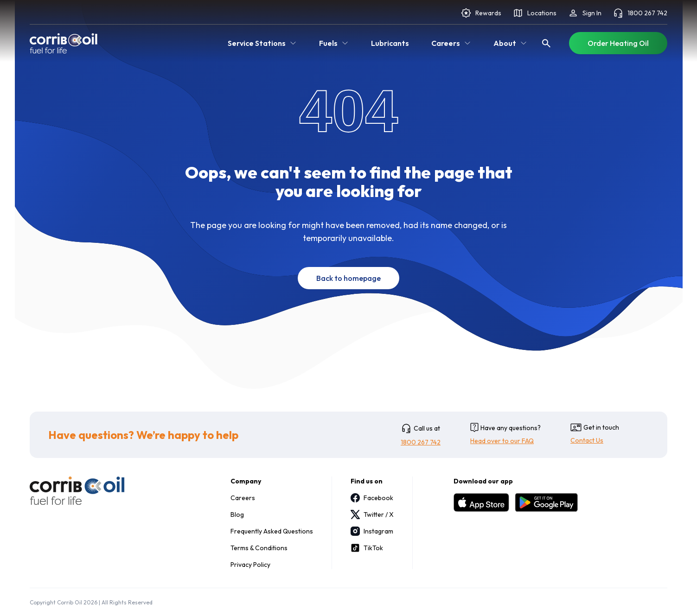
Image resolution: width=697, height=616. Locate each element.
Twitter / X (372, 514)
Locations (534, 13)
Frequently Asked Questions (272, 531)
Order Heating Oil (618, 43)
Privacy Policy (250, 565)
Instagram (372, 531)
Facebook (372, 498)
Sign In (585, 13)
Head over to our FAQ (502, 441)
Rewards (481, 13)
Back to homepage (348, 278)
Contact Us (587, 440)
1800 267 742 (640, 13)
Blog (237, 514)
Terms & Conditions (259, 548)
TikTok (367, 548)
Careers (243, 498)
